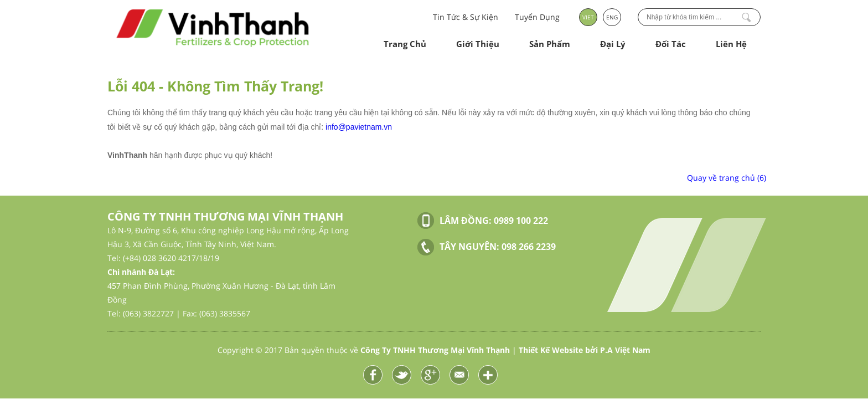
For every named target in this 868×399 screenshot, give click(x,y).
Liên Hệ (731, 44)
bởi (618, 350)
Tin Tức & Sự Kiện (466, 17)
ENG (612, 17)
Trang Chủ (405, 44)
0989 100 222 (521, 221)
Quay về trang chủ (727, 178)
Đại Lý (613, 44)
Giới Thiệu (478, 44)
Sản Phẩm (550, 44)
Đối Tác (671, 44)
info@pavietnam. (355, 127)
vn (388, 127)
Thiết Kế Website (551, 350)
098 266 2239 (529, 247)
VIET (588, 17)
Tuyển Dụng (537, 17)
